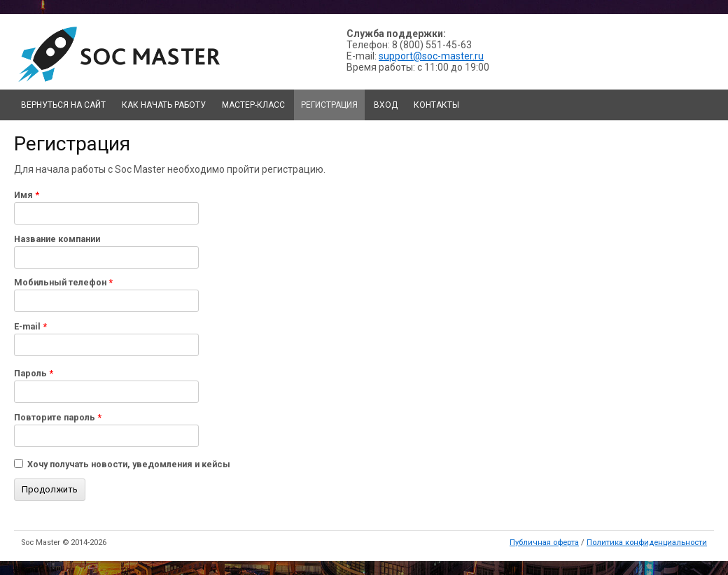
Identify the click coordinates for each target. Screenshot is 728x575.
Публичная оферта (544, 542)
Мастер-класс (253, 105)
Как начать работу (164, 105)
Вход (386, 105)
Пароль (34, 373)
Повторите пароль (58, 417)
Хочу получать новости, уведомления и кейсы (129, 464)
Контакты (436, 105)
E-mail (30, 326)
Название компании (57, 239)
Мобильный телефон (63, 282)
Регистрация (329, 105)
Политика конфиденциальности (647, 542)
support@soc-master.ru (431, 56)
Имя (27, 195)
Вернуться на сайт (63, 105)
